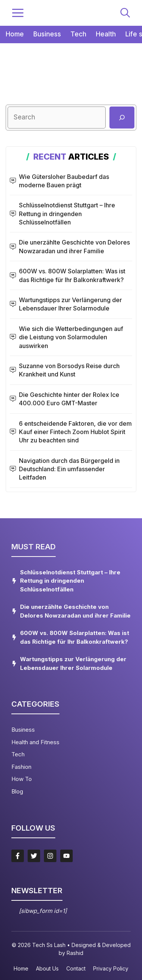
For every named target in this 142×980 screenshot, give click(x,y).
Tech (78, 34)
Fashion (21, 767)
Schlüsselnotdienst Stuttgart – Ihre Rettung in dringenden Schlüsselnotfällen (67, 214)
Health (106, 34)
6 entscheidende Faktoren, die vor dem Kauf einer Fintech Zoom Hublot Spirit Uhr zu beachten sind (75, 432)
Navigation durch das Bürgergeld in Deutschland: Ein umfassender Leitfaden (69, 469)
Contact (76, 968)
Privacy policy (111, 968)
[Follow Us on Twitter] (34, 856)
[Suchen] (122, 118)
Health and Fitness (35, 742)
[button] (125, 13)
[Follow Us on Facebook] (18, 856)
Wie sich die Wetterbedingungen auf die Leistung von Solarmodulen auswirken (71, 337)
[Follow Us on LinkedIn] (66, 856)
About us (47, 968)
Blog (17, 791)
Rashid (75, 953)
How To (22, 779)
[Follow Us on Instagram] (50, 856)
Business (47, 34)
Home (15, 34)
